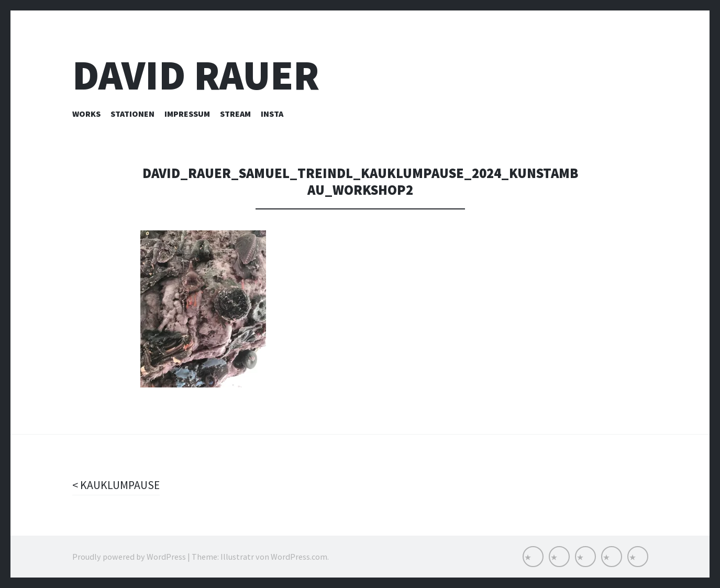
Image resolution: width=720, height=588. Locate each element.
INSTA (272, 114)
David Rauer (196, 75)
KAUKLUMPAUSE (119, 485)
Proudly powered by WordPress (129, 557)
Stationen (132, 114)
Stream (235, 114)
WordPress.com (299, 557)
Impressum (187, 114)
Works (86, 114)
